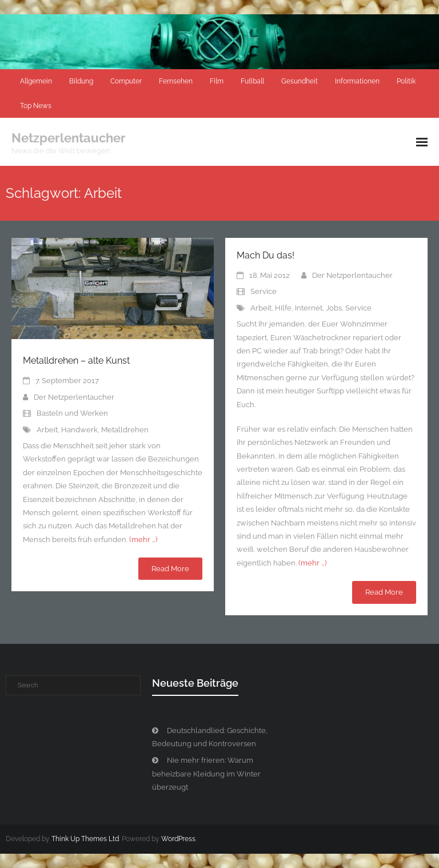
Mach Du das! (266, 255)
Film (217, 81)
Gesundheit (300, 81)
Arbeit (47, 430)
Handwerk (79, 430)
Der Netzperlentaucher (74, 397)
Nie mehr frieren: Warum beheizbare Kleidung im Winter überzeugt (206, 774)
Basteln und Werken (72, 413)
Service (264, 291)
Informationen (357, 81)
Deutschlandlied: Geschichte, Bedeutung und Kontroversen (210, 737)
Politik (406, 81)
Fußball (252, 81)
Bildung (81, 81)
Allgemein (36, 81)
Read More (170, 569)
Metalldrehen (125, 430)
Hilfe (283, 308)
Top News (36, 106)
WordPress (178, 839)
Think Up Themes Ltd (85, 839)
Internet (309, 308)
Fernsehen (176, 81)
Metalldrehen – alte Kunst (76, 361)
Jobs (334, 308)
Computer (126, 81)
